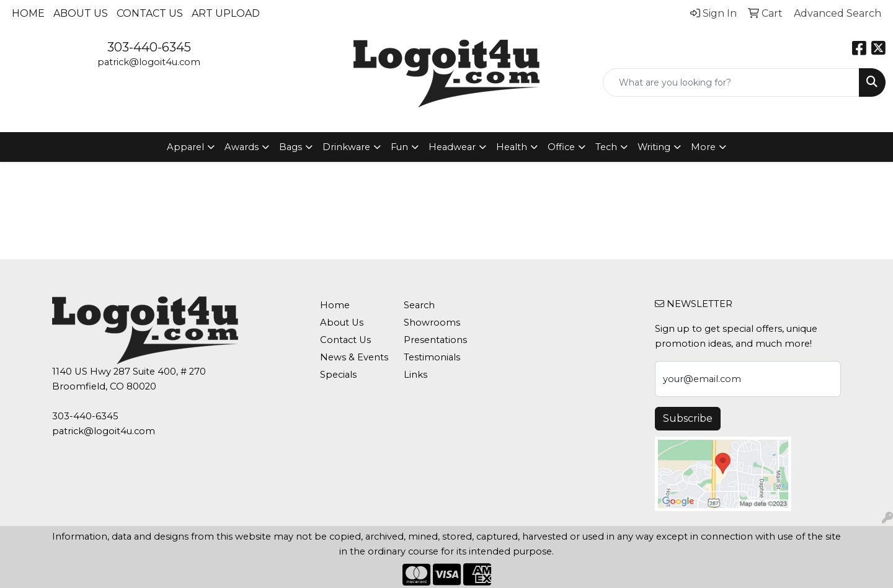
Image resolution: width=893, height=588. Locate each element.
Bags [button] (291, 147)
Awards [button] (242, 147)
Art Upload (226, 13)
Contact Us (150, 13)
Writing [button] (654, 147)
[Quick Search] (731, 82)
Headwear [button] (452, 147)
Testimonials (432, 357)
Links (415, 375)
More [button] (703, 147)
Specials (338, 375)
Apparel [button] (185, 147)
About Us (81, 13)
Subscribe (688, 418)
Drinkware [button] (346, 147)
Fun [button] (399, 147)
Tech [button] (606, 147)
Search (419, 305)
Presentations (435, 340)
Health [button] (512, 147)
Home (28, 13)
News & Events (354, 357)
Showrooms (432, 323)
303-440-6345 (149, 47)
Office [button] (561, 147)
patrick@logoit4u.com (149, 62)
